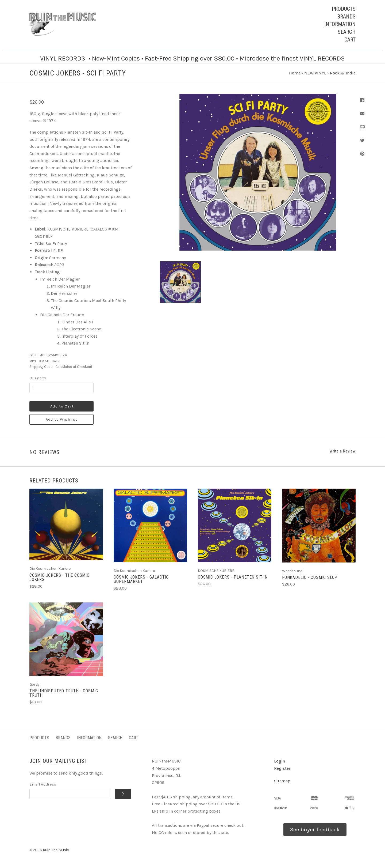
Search (347, 32)
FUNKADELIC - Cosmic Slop (310, 577)
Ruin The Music (56, 850)
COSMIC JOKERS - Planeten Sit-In (233, 577)
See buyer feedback (315, 829)
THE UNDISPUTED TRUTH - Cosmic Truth (64, 693)
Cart (350, 40)
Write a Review (343, 451)
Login (280, 761)
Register (282, 768)
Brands (346, 17)
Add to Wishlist (62, 419)
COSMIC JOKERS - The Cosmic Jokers (59, 577)
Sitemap (282, 781)
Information (340, 24)
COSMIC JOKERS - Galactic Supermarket (141, 579)
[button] (315, 830)
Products (344, 9)
